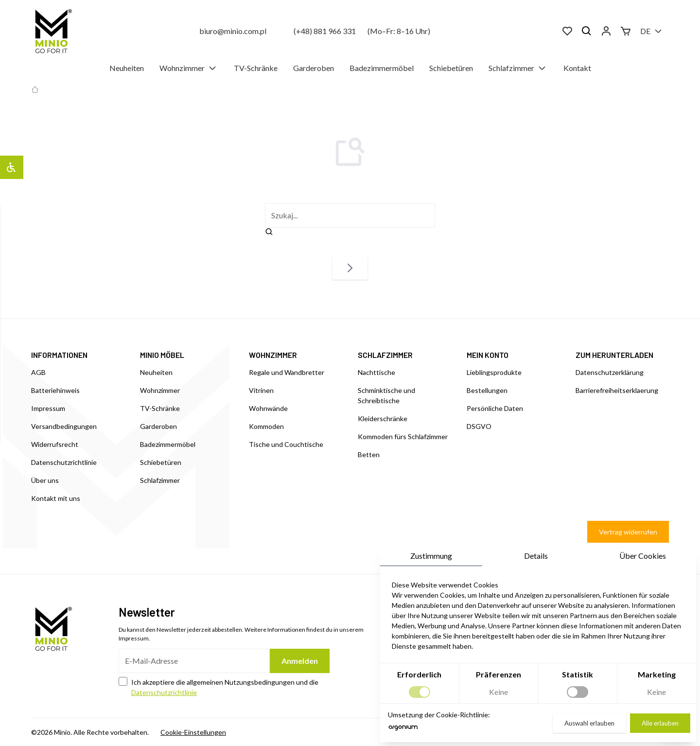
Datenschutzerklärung (610, 372)
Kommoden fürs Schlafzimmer (403, 436)
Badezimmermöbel (382, 68)
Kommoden (266, 426)
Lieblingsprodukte (494, 372)
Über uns (45, 480)
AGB (38, 372)
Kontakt (577, 68)
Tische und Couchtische (286, 444)
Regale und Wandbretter (287, 372)
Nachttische (376, 372)
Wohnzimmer (189, 68)
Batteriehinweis (55, 390)
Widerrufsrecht (55, 444)
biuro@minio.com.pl (233, 31)
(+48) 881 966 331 (325, 31)
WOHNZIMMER (273, 355)
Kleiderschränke (383, 418)
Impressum (48, 408)
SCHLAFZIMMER (385, 355)
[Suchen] (587, 31)
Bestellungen (487, 390)
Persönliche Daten (495, 408)
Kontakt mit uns (56, 498)
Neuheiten (127, 68)
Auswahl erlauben (589, 723)
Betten (369, 454)
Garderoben (314, 68)
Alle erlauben (660, 723)
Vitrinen (261, 390)
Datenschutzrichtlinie (64, 462)
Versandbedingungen (64, 426)
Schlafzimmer (518, 68)
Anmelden (300, 661)
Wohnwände (268, 408)
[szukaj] (350, 215)
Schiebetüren (451, 68)
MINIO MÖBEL (162, 355)
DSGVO (479, 426)
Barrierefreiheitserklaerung (617, 390)
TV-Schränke (256, 68)
